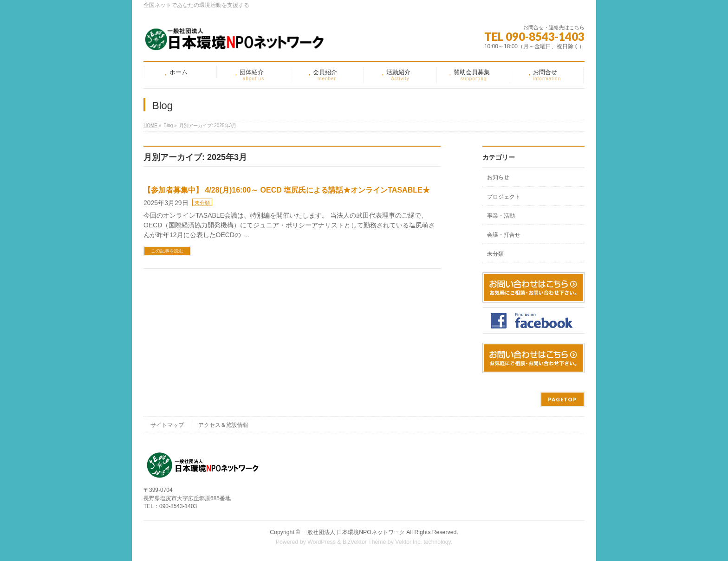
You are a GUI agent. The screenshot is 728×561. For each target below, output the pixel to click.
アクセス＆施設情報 (223, 425)
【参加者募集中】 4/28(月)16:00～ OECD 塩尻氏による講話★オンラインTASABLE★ (287, 190)
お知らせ (498, 177)
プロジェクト (504, 197)
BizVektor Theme (364, 542)
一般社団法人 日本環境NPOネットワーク (353, 532)
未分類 (202, 203)
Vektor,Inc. (409, 542)
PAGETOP (562, 399)
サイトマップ (167, 425)
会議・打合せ (504, 235)
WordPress (322, 542)
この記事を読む (167, 251)
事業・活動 (501, 216)
